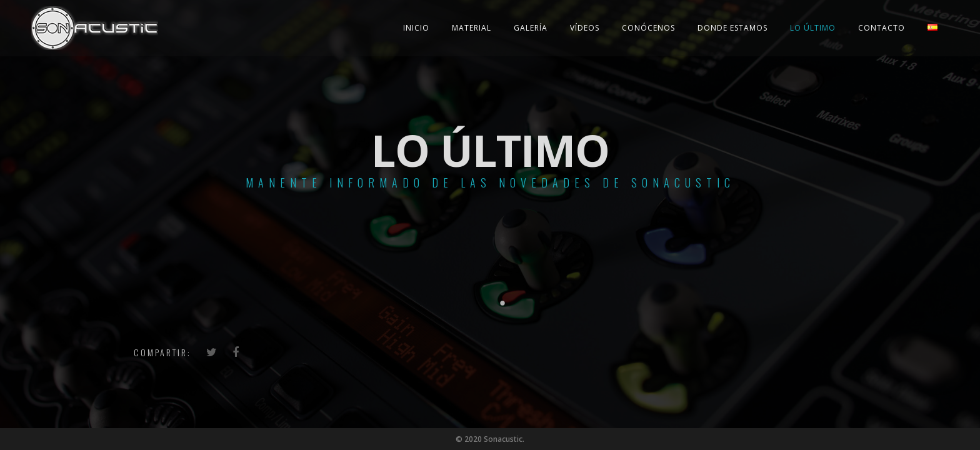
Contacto (882, 28)
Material (472, 28)
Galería (531, 28)
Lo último (813, 28)
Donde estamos (732, 28)
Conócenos (648, 28)
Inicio (416, 28)
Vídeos (585, 28)
